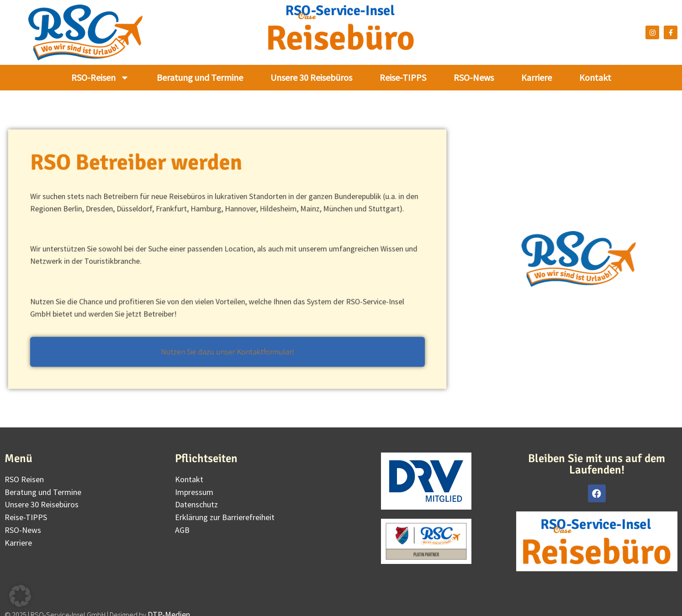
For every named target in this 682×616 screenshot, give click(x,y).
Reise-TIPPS (403, 77)
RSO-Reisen (100, 78)
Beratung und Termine (200, 77)
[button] (20, 596)
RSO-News (474, 77)
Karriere (537, 77)
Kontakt (595, 77)
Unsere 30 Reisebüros (311, 77)
